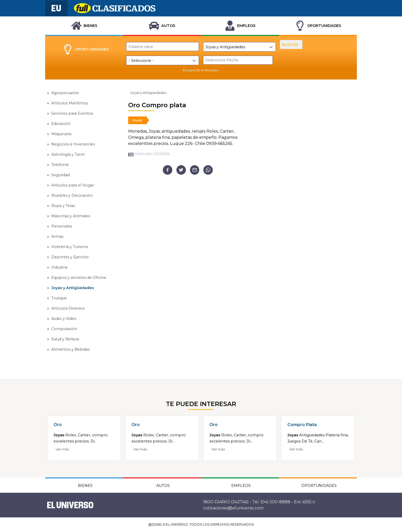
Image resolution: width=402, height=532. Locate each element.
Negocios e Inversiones (73, 144)
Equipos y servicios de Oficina (79, 278)
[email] (195, 170)
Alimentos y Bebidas (70, 349)
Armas (57, 237)
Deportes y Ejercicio (70, 257)
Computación (64, 329)
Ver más (62, 449)
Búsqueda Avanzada (200, 70)
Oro (58, 425)
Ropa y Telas (63, 206)
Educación (61, 124)
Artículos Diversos (68, 308)
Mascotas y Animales (71, 216)
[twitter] (181, 170)
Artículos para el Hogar (73, 185)
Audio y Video (64, 319)
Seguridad (61, 175)
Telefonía (60, 165)
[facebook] (168, 170)
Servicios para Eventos (72, 113)
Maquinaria (61, 134)
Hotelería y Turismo (70, 247)
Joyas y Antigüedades (73, 288)
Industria (59, 267)
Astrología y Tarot (68, 154)
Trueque (59, 298)
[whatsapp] (208, 170)
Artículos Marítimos (69, 103)
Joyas (137, 120)
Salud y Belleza (65, 339)
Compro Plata (302, 425)
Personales (62, 226)
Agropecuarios (65, 93)
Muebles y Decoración (72, 195)
